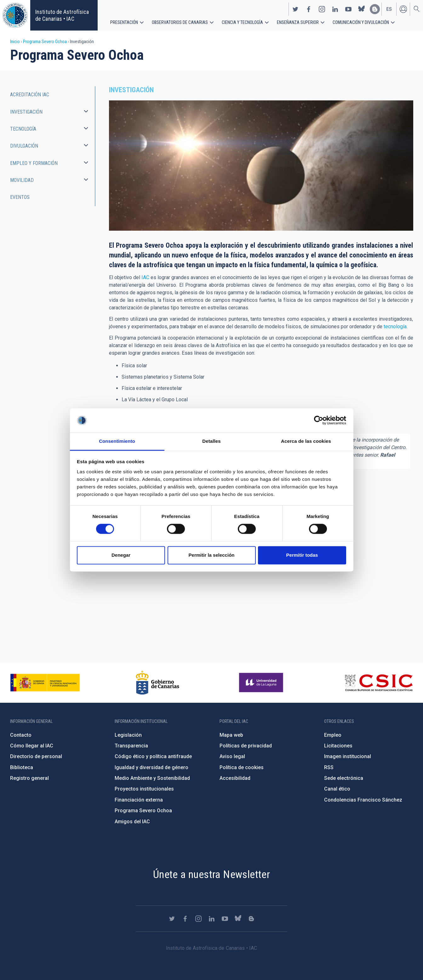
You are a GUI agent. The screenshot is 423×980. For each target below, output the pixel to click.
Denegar (121, 555)
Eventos (20, 197)
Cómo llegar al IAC (32, 746)
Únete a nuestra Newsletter (211, 874)
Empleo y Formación (34, 163)
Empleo (333, 735)
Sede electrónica (344, 778)
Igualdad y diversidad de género (151, 767)
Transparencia (131, 746)
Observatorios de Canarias (180, 22)
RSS (329, 767)
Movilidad (22, 180)
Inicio (15, 42)
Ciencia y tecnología (242, 22)
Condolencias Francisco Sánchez (363, 800)
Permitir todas (302, 555)
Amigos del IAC (132, 822)
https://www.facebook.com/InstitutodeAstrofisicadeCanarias (309, 9)
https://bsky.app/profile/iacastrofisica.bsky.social (362, 9)
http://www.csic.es (378, 683)
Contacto (21, 735)
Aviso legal (232, 756)
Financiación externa (139, 800)
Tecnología (23, 129)
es (389, 9)
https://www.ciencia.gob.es (45, 683)
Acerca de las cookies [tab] (306, 441)
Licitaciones (338, 746)
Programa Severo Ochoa (45, 42)
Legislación (128, 735)
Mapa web (231, 735)
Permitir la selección (212, 555)
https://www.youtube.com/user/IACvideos (348, 9)
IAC (145, 277)
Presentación (124, 22)
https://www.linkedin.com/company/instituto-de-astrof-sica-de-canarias (335, 9)
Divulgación (24, 146)
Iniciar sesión (403, 9)
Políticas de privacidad (246, 746)
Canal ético (337, 789)
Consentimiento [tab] (117, 441)
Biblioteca (22, 767)
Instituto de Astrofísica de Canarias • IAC (62, 15)
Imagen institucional (348, 756)
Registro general (29, 778)
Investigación (26, 112)
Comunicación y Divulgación (361, 22)
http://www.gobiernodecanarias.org (157, 683)
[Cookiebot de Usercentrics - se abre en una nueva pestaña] (319, 420)
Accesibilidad (235, 778)
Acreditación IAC (30, 95)
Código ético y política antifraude (153, 756)
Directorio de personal (36, 756)
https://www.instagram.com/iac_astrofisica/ (322, 9)
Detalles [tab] (211, 441)
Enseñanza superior (298, 22)
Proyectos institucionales (144, 789)
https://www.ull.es (262, 683)
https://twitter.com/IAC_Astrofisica (295, 9)
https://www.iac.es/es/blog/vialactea (375, 9)
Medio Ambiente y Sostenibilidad (152, 778)
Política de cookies (242, 767)
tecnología (395, 327)
